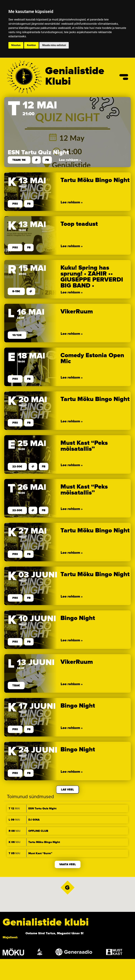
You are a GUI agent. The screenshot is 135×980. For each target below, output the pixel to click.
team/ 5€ (19, 160)
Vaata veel (68, 864)
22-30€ (17, 467)
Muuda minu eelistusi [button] (54, 45)
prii (15, 204)
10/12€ (17, 335)
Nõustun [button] (16, 45)
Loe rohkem (69, 160)
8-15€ (16, 291)
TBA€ (16, 686)
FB (47, 160)
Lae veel (67, 790)
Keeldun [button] (31, 45)
